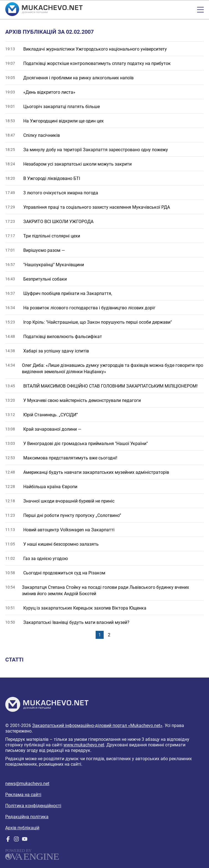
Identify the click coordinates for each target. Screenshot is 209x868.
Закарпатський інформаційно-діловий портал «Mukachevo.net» (97, 725)
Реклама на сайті (23, 795)
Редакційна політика (27, 817)
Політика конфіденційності (33, 806)
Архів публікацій (22, 828)
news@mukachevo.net (27, 784)
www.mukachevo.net (84, 745)
